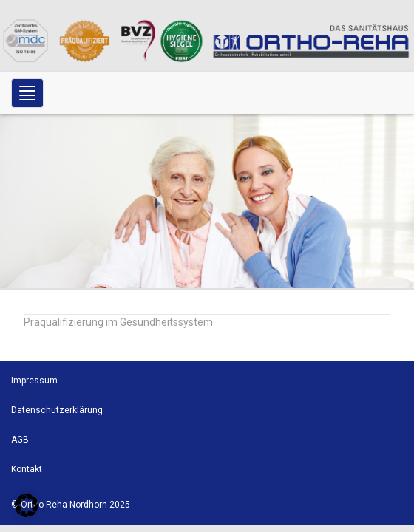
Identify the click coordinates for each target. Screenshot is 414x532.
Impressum (34, 381)
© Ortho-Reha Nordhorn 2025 (71, 505)
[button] (27, 505)
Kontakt (27, 469)
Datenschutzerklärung (57, 410)
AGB (20, 440)
